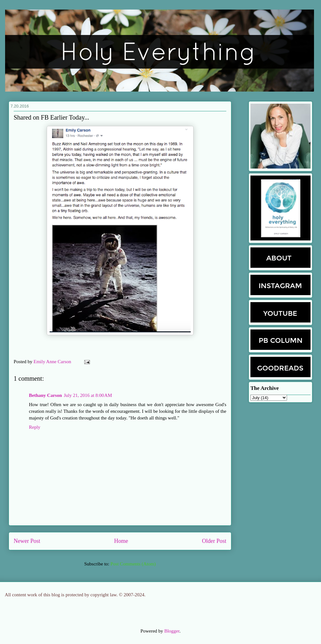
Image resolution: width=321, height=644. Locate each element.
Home (121, 541)
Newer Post (27, 541)
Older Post (214, 541)
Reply (35, 427)
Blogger (172, 631)
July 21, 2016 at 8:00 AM (88, 395)
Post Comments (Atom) (133, 564)
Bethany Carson (45, 395)
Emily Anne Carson (53, 362)
